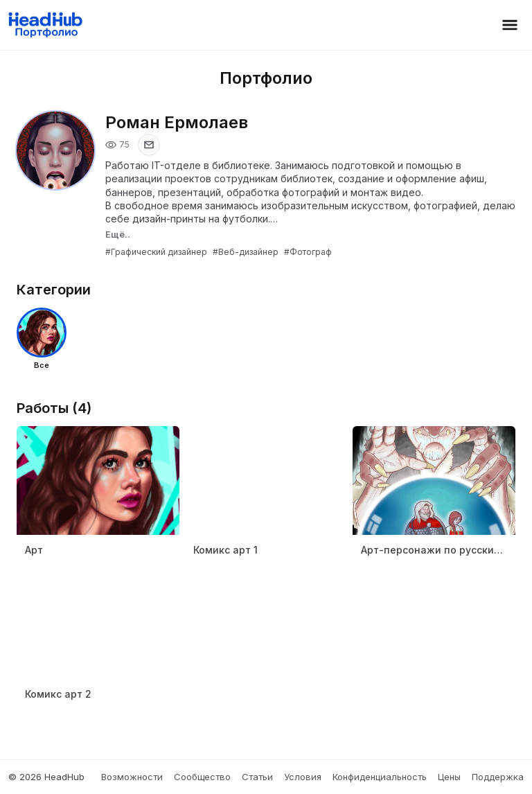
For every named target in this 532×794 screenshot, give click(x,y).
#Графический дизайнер (156, 252)
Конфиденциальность (380, 777)
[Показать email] (149, 145)
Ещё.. (118, 234)
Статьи (257, 777)
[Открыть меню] (510, 25)
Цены (449, 777)
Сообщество (202, 777)
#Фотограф (308, 252)
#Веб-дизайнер (246, 252)
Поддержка (498, 777)
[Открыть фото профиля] (55, 150)
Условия (303, 777)
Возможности (132, 777)
